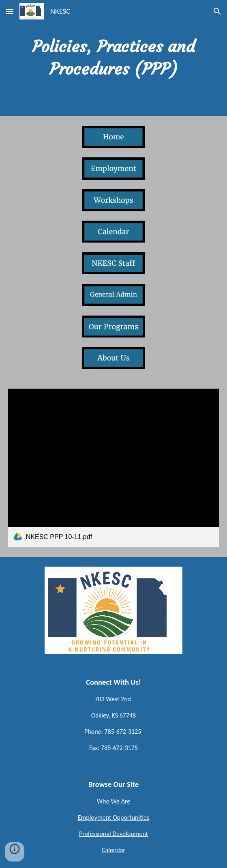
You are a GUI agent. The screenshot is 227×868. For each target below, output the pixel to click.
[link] (114, 468)
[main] (114, 58)
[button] (10, 11)
